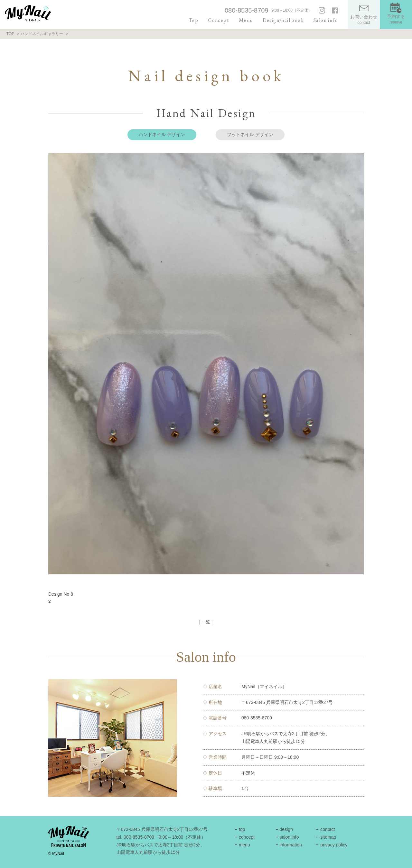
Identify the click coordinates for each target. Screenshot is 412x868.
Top (193, 20)
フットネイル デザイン (250, 134)
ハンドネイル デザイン (162, 134)
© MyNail (56, 853)
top (242, 829)
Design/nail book (283, 20)
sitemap (328, 837)
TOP (10, 34)
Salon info (326, 20)
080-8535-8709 (247, 10)
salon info (289, 837)
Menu (246, 20)
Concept (219, 20)
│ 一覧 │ (206, 622)
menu (244, 845)
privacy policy (334, 845)
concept (247, 837)
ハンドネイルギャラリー (42, 34)
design (286, 829)
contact (328, 829)
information (291, 845)
